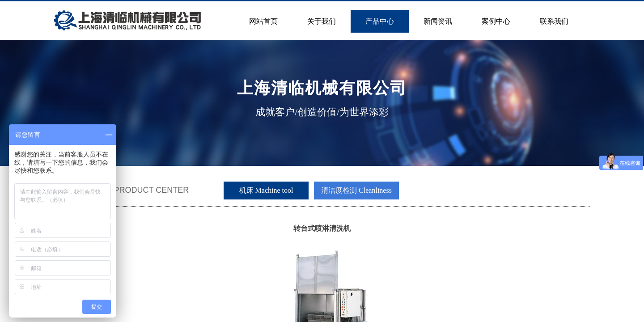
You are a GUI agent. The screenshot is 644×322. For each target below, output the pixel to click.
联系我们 (554, 21)
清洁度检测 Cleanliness (356, 190)
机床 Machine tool (266, 190)
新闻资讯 (438, 21)
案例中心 (496, 21)
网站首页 (263, 21)
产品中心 (380, 21)
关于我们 (322, 21)
